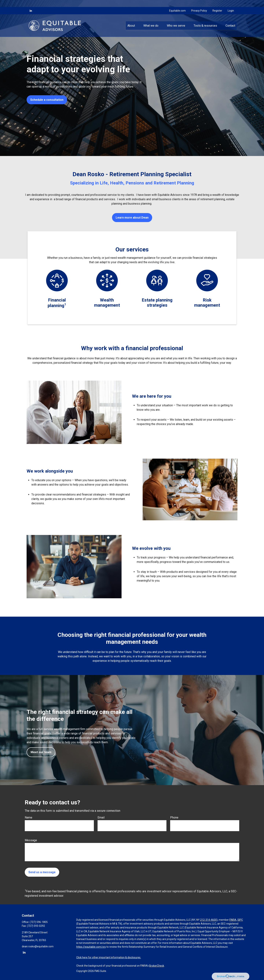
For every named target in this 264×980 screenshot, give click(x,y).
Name (29, 817)
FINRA (233, 920)
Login (231, 4)
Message (31, 840)
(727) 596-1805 (39, 922)
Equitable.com (177, 4)
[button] (131, 19)
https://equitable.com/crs (91, 947)
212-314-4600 (208, 920)
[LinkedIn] (31, 4)
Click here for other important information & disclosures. (109, 957)
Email (101, 817)
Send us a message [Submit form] (42, 872)
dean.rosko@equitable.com (38, 946)
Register (217, 4)
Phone (174, 817)
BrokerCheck (157, 966)
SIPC (240, 920)
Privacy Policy (199, 4)
